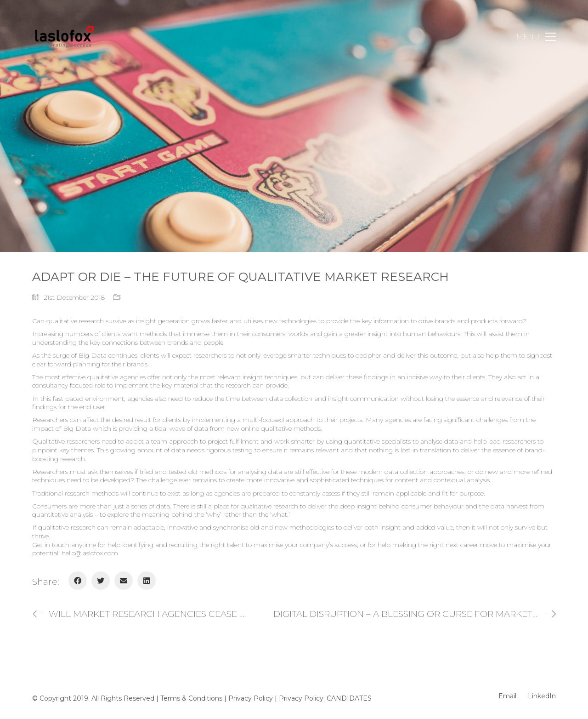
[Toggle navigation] (536, 37)
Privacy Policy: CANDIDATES (325, 698)
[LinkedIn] (147, 581)
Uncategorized (147, 297)
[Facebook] (78, 581)
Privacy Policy (251, 698)
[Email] (124, 581)
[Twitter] (101, 581)
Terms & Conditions (191, 698)
